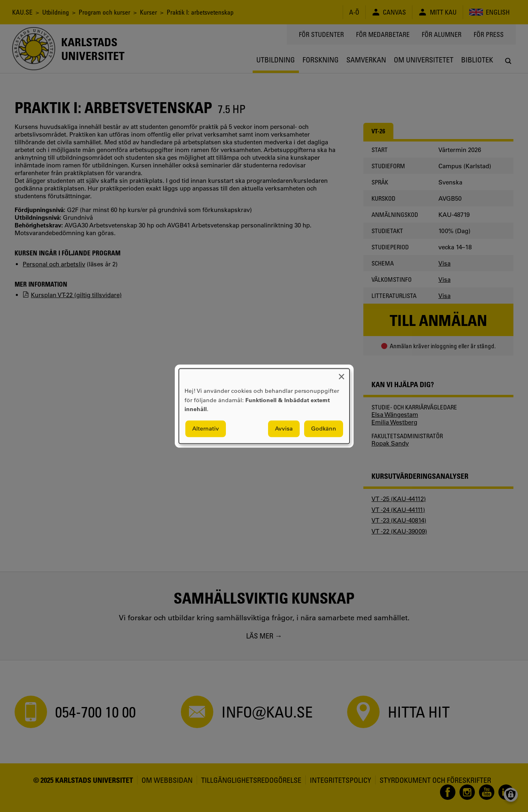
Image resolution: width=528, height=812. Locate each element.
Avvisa (284, 428)
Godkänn (324, 428)
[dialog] (264, 406)
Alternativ (206, 428)
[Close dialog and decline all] (341, 374)
